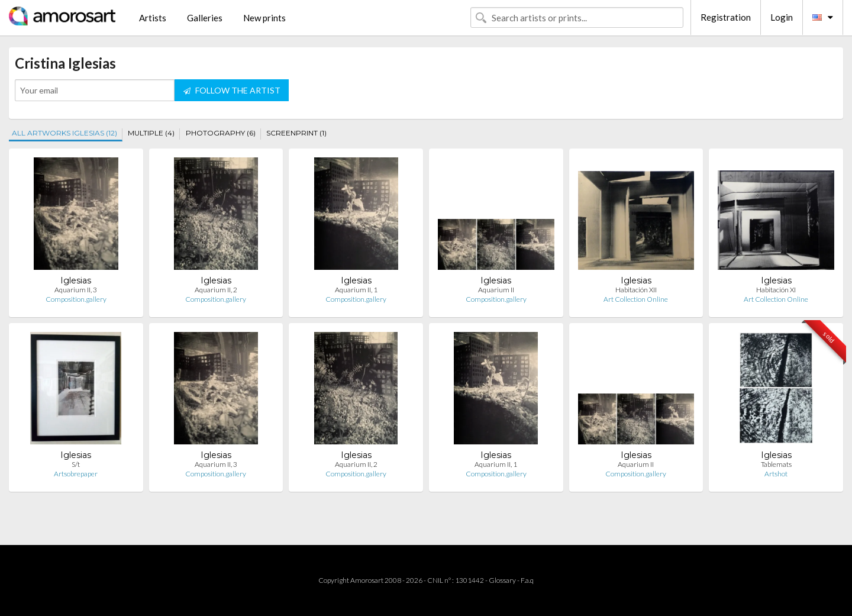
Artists (153, 18)
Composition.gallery (76, 299)
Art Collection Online (636, 299)
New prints (264, 18)
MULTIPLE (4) (151, 133)
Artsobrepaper (76, 474)
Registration (726, 17)
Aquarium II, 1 (356, 290)
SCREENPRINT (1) (296, 133)
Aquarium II (496, 290)
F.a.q (527, 580)
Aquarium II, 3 (76, 290)
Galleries (205, 18)
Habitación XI (776, 290)
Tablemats (776, 464)
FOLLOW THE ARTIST (232, 90)
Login (782, 17)
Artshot (776, 474)
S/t (76, 464)
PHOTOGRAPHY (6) (221, 133)
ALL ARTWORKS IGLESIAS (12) (64, 133)
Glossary (502, 580)
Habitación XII (636, 290)
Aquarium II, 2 (216, 290)
